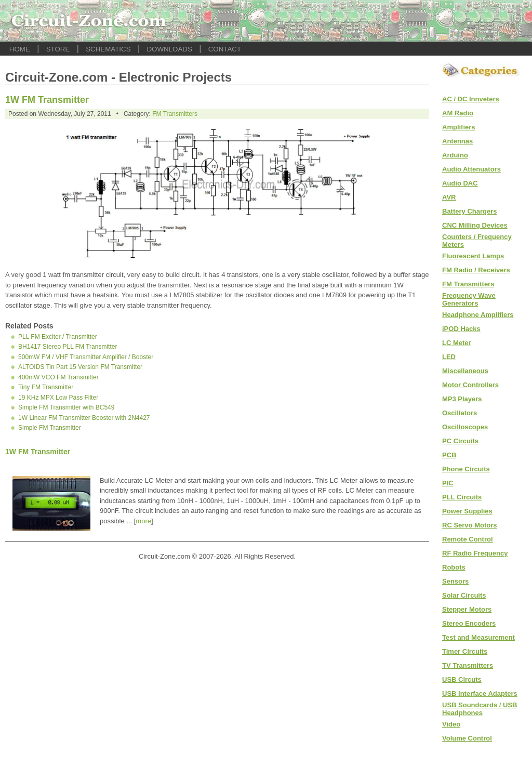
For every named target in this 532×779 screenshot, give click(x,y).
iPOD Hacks (461, 329)
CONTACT (225, 49)
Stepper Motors (467, 609)
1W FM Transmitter (47, 100)
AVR (449, 197)
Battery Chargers (470, 211)
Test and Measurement (478, 637)
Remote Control (468, 539)
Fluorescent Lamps (473, 256)
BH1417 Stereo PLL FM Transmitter (68, 347)
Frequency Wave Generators (469, 299)
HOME (20, 49)
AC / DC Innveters (471, 99)
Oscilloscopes (465, 427)
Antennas (457, 141)
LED (449, 357)
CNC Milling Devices (475, 225)
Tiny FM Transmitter (46, 387)
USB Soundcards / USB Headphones (480, 709)
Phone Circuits (466, 469)
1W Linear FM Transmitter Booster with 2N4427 (84, 418)
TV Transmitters (468, 665)
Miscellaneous (465, 371)
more (143, 521)
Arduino (455, 155)
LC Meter (457, 343)
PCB (449, 455)
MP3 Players (462, 399)
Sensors (455, 581)
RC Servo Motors (469, 525)
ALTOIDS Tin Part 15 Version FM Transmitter (80, 367)
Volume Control (467, 738)
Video (451, 724)
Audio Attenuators (471, 169)
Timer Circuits (465, 651)
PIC (448, 483)
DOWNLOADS (169, 49)
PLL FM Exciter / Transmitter (58, 337)
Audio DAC (460, 183)
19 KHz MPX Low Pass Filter (58, 398)
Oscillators (460, 413)
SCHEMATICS (108, 49)
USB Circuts (462, 679)
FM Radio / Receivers (476, 270)
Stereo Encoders (469, 623)
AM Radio (458, 113)
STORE (58, 49)
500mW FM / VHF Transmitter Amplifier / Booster (86, 357)
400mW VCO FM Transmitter (58, 377)
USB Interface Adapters (480, 694)
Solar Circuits (464, 595)
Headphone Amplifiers (478, 315)
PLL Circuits (462, 497)
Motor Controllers (470, 385)
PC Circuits (460, 441)
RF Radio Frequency (475, 553)
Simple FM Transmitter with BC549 (66, 407)
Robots (454, 567)
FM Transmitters (175, 114)
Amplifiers (459, 127)
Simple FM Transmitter (50, 428)
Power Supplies (467, 511)
